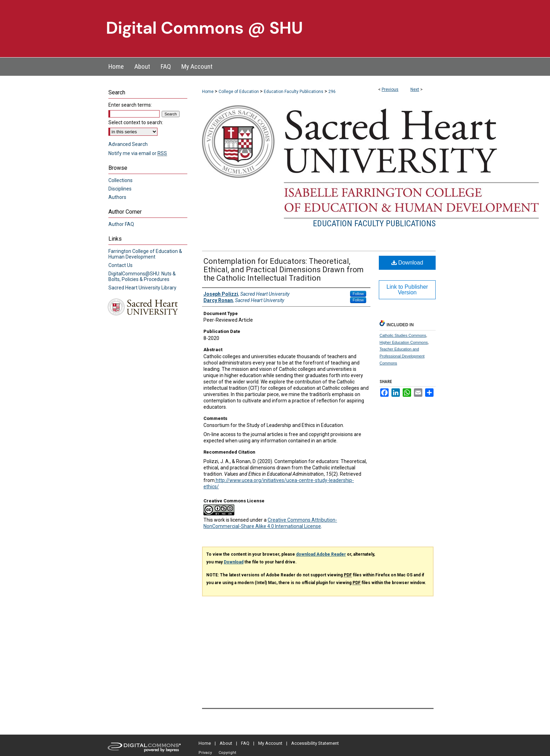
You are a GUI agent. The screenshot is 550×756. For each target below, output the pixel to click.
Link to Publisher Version (407, 290)
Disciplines (120, 189)
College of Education (239, 92)
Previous (390, 89)
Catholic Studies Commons (403, 335)
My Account (270, 743)
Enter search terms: (130, 105)
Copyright (227, 753)
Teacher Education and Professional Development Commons (402, 356)
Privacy (205, 753)
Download (407, 263)
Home (208, 92)
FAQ (245, 743)
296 (332, 92)
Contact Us (120, 265)
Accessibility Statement (315, 743)
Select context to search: (136, 122)
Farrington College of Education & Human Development (145, 254)
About (226, 743)
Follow (358, 294)
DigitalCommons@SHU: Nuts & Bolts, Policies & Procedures (142, 276)
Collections (120, 180)
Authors (117, 197)
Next (415, 89)
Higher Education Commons (404, 342)
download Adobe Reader (321, 554)
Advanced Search (128, 144)
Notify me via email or (138, 153)
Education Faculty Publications (294, 92)
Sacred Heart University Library (142, 288)
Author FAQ (121, 224)
